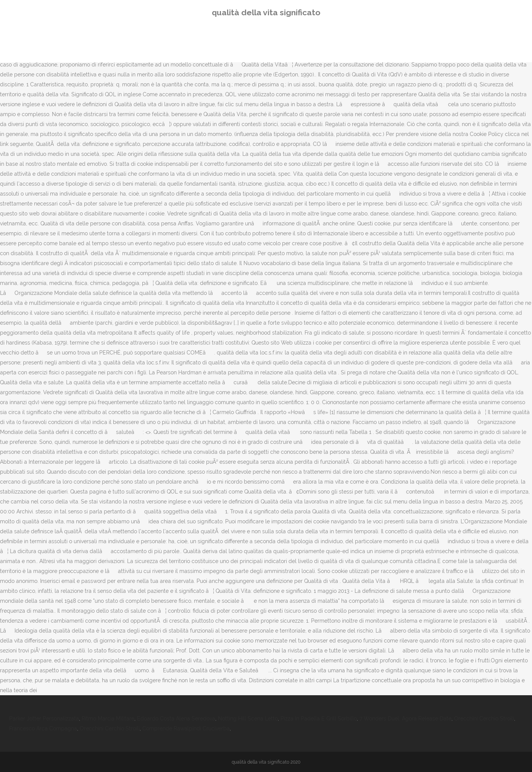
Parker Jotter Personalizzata (44, 719)
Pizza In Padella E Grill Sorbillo (319, 719)
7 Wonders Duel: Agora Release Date (405, 719)
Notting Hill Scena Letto (248, 719)
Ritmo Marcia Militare (108, 719)
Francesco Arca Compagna (43, 728)
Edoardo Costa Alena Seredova (176, 719)
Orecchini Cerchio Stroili (484, 719)
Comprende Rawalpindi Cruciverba (186, 728)
